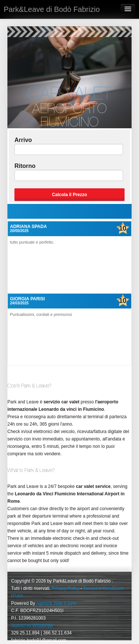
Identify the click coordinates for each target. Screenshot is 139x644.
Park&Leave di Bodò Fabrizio (52, 9)
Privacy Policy (66, 588)
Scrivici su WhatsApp (32, 625)
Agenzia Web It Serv (56, 603)
